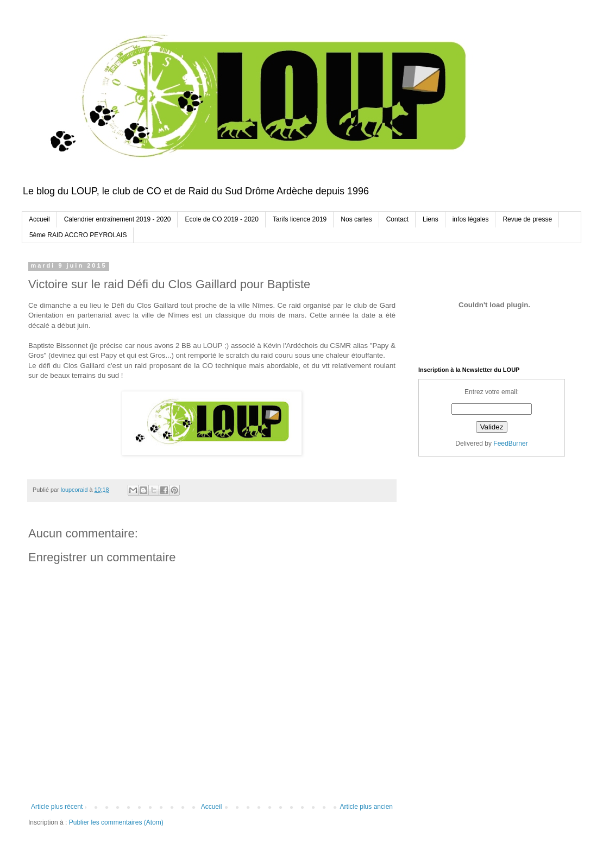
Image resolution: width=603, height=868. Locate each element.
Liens (431, 219)
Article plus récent (57, 807)
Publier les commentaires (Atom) (116, 822)
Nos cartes (356, 219)
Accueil (39, 219)
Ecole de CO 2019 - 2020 (221, 219)
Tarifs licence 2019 (300, 219)
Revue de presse (527, 219)
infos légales (471, 219)
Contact (397, 219)
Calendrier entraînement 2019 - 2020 (118, 219)
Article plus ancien (366, 807)
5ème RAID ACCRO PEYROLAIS (78, 235)
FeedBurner (510, 443)
